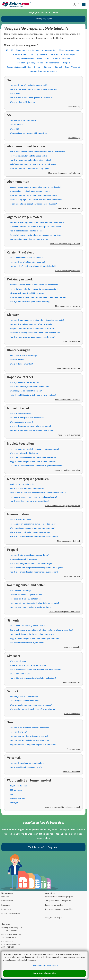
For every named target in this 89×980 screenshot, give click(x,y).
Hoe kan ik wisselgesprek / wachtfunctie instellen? (32, 324)
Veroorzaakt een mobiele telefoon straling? (29, 239)
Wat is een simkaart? (19, 661)
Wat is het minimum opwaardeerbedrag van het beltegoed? (36, 568)
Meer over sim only (72, 647)
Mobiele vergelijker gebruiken (30, 63)
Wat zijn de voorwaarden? (21, 364)
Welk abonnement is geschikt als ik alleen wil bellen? (33, 195)
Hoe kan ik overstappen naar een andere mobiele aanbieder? (37, 222)
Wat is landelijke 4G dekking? (23, 102)
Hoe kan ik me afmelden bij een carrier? (27, 262)
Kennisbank (6, 909)
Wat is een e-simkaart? (20, 674)
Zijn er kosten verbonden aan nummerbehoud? (31, 532)
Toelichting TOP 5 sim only (22, 484)
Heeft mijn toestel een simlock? (24, 697)
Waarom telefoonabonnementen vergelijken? (30, 169)
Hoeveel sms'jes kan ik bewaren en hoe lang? (30, 740)
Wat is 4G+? (15, 94)
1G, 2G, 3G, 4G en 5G (19, 786)
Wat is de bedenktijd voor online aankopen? (29, 387)
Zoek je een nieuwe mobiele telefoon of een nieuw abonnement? (39, 493)
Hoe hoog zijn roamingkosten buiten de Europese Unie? (34, 603)
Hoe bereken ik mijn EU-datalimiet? (26, 599)
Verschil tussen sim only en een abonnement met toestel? (36, 187)
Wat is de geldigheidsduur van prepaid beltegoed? (32, 563)
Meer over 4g (74, 106)
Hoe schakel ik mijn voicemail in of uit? (27, 767)
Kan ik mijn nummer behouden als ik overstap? (31, 160)
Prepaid (67, 63)
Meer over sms (73, 749)
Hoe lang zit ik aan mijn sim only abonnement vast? (33, 634)
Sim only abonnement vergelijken (59, 897)
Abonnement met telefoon (28, 50)
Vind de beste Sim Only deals (43, 847)
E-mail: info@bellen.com (11, 934)
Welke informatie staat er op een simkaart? (29, 665)
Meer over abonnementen (69, 208)
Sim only (38, 67)
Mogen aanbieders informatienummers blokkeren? (32, 329)
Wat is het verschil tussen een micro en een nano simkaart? (36, 670)
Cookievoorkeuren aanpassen (45, 966)
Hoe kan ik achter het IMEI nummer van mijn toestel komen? (36, 466)
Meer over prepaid (72, 576)
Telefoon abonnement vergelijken (59, 909)
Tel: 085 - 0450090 (9, 937)
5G (12, 50)
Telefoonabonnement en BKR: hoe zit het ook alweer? (34, 164)
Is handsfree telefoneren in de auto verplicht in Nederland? (36, 227)
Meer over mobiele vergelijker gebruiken (62, 506)
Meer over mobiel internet (69, 435)
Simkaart (48, 67)
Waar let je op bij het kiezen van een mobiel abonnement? (36, 200)
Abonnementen (49, 50)
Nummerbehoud (53, 63)
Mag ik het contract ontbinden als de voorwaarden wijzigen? (37, 235)
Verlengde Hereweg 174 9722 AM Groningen (12, 929)
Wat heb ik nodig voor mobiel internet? (27, 418)
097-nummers (16, 790)
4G (7, 50)
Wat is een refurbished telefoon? (24, 453)
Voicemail (76, 67)
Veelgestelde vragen (54, 918)
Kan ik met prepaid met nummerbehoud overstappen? (34, 537)
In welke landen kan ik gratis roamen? (27, 595)
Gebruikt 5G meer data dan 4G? (24, 120)
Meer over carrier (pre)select (67, 271)
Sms (67, 67)
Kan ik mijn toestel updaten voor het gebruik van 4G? (33, 89)
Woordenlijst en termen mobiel (43, 71)
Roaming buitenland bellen (19, 67)
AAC (12, 794)
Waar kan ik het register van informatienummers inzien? (35, 333)
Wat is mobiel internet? (20, 414)
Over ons (5, 897)
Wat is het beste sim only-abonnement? (28, 626)
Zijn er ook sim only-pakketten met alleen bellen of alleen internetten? (42, 630)
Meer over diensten (71, 341)
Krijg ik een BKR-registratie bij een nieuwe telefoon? (33, 395)
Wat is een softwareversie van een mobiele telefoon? (33, 457)
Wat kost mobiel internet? (22, 422)
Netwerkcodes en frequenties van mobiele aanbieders (34, 285)
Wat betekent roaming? (20, 590)
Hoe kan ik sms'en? (18, 732)
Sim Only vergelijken (43, 19)
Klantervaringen (68, 54)
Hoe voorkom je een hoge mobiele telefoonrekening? (33, 497)
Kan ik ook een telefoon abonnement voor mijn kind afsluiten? (37, 152)
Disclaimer (6, 905)
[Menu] (84, 5)
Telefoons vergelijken (54, 905)
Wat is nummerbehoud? (20, 520)
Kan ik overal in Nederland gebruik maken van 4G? (32, 98)
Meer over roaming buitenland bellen (64, 612)
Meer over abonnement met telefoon (64, 173)
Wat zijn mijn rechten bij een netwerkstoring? (30, 302)
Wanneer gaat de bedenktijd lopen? (26, 391)
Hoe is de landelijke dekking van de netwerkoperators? (34, 289)
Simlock (59, 67)
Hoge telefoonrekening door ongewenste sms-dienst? (34, 745)
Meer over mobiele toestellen (67, 470)
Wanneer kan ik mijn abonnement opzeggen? (30, 191)
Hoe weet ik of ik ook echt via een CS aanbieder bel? (33, 266)
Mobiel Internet (43, 59)
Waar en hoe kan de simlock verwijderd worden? (31, 705)
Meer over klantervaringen (69, 368)
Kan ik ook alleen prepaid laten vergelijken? (29, 501)
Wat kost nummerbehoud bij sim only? (27, 643)
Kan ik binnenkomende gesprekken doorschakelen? (33, 337)
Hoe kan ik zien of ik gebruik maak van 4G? (29, 85)
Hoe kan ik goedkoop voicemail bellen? (27, 763)
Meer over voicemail (71, 772)
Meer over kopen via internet (67, 400)
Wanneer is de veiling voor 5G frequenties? (29, 133)
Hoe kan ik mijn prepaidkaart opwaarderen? (29, 555)
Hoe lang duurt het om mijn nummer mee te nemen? (33, 524)
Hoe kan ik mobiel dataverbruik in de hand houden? (33, 430)
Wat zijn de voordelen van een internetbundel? (31, 426)
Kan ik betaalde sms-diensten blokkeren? (28, 231)
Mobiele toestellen (62, 59)
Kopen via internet (25, 59)
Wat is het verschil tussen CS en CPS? (26, 258)
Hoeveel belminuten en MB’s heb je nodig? (29, 156)
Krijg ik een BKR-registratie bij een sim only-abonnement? (36, 638)
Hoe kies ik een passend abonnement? (27, 489)
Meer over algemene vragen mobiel (65, 244)
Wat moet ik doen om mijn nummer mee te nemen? (33, 528)
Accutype (14, 803)
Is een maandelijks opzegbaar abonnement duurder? (33, 204)
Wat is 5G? (14, 129)
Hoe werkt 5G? (16, 125)
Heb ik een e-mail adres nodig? (23, 355)
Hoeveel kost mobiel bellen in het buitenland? (30, 607)
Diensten (54, 54)
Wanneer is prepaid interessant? (24, 559)
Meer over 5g (74, 138)
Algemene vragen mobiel (70, 50)
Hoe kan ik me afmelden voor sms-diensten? (29, 728)
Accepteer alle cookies (44, 973)
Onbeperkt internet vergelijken (58, 901)
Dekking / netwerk (39, 54)
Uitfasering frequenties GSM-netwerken (27, 293)
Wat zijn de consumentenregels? (24, 382)
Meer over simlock (72, 714)
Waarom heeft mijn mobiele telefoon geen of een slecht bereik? (38, 297)
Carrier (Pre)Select (20, 54)
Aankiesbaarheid (17, 798)
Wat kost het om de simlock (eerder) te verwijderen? (33, 709)
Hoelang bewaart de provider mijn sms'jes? (29, 736)
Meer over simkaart (71, 683)
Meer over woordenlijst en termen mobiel (62, 807)
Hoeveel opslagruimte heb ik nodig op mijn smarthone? (34, 449)
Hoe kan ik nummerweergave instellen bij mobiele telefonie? (37, 320)
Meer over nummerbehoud (68, 541)
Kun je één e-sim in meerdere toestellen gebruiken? (33, 678)
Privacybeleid (7, 901)
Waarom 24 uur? (17, 360)
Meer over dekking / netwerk (67, 306)
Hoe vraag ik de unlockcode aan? (24, 701)
